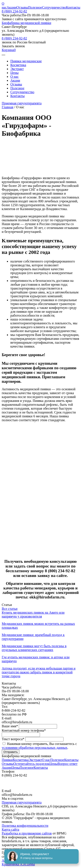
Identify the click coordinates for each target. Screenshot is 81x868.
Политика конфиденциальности (25, 826)
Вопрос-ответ (67, 764)
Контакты (73, 7)
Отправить (11, 752)
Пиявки (7, 760)
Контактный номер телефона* (24, 730)
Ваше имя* (10, 726)
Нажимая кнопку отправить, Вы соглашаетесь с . (39, 746)
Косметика (18, 65)
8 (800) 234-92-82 (14, 11)
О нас (4, 5)
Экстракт (17, 69)
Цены (14, 73)
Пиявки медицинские (26, 61)
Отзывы (22, 7)
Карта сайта (10, 829)
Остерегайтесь (31, 764)
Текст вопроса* (13, 739)
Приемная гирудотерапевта (22, 103)
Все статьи (10, 609)
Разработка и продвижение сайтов (27, 833)
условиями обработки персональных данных (35, 748)
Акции (12, 7)
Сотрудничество (54, 7)
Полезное (35, 7)
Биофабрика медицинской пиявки (26, 23)
